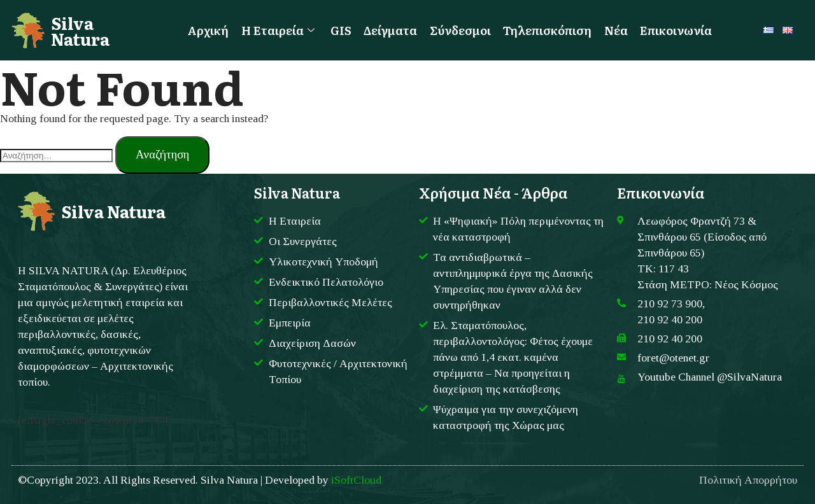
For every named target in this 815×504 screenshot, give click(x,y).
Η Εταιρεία (275, 30)
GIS (338, 30)
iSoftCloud (356, 480)
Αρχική (204, 30)
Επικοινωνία (680, 30)
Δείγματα (389, 30)
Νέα (619, 30)
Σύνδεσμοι (460, 30)
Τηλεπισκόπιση (549, 30)
